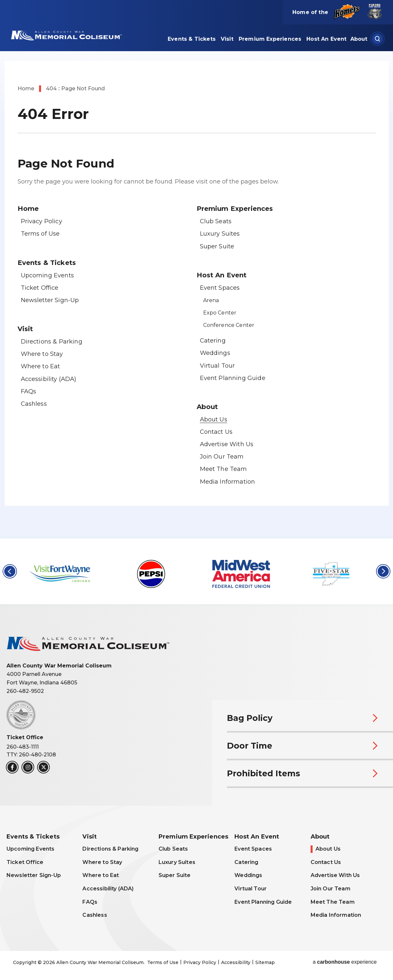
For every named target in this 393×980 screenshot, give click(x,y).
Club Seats (216, 221)
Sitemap (265, 962)
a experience (345, 962)
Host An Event (326, 39)
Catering (213, 341)
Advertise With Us (227, 444)
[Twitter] (43, 767)
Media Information (228, 482)
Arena (211, 300)
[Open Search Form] (377, 39)
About (359, 39)
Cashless (34, 404)
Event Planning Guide (233, 378)
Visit (227, 39)
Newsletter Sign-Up (50, 300)
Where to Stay (42, 354)
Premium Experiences (270, 39)
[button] (10, 571)
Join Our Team (222, 457)
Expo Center (220, 313)
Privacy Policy (42, 221)
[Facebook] (12, 767)
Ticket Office (40, 288)
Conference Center (229, 325)
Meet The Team (224, 469)
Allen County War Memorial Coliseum (65, 35)
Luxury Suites (220, 234)
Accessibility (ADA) (49, 379)
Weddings (215, 353)
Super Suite (217, 246)
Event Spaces (220, 288)
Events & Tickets (192, 39)
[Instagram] (28, 767)
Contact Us (216, 432)
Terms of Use (40, 234)
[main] (196, 269)
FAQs (29, 391)
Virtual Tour (218, 366)
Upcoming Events (47, 275)
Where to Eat (41, 366)
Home (26, 88)
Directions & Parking (52, 342)
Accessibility (236, 962)
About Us (214, 419)
